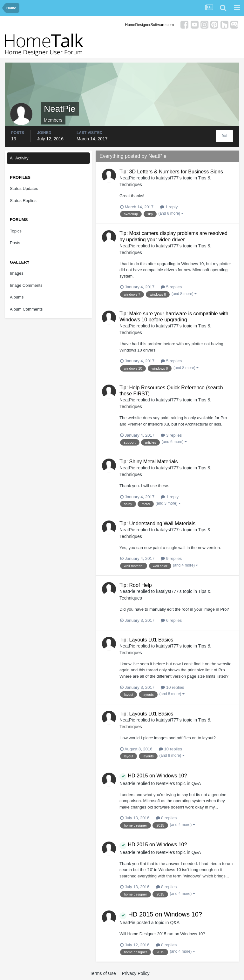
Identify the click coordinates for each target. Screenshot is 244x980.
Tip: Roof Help (136, 585)
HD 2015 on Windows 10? (153, 776)
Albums (17, 297)
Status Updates (24, 188)
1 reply (169, 207)
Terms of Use (103, 973)
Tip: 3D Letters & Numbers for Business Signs (171, 172)
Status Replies (23, 201)
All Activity (19, 158)
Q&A (196, 783)
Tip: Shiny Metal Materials (149, 462)
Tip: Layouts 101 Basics (146, 640)
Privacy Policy (136, 973)
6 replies (171, 620)
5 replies (171, 287)
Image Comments (26, 285)
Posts (15, 243)
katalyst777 (167, 178)
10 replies (172, 687)
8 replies (166, 818)
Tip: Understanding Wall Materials (157, 524)
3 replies (171, 435)
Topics (16, 231)
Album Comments (26, 309)
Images (17, 273)
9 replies (171, 558)
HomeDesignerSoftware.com (149, 25)
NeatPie (127, 178)
